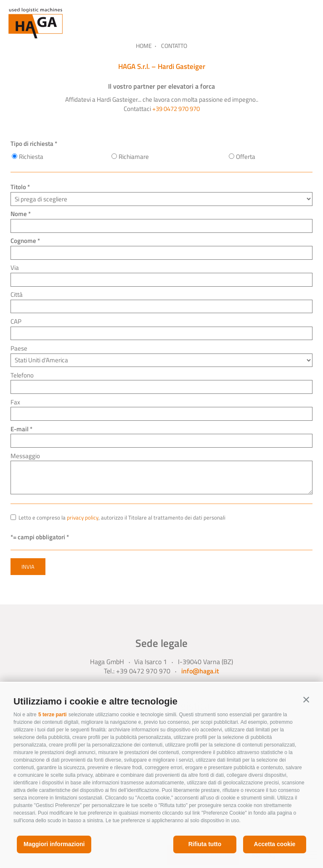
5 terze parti (52, 715)
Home (144, 46)
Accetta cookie (275, 844)
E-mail (20, 429)
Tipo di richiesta (32, 144)
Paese (19, 348)
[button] (306, 699)
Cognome (23, 241)
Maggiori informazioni (54, 844)
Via (15, 268)
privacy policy (83, 518)
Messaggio (25, 456)
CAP (16, 321)
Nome (19, 214)
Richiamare (134, 157)
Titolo (18, 187)
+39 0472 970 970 (176, 109)
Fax (15, 402)
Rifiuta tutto (205, 844)
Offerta (246, 157)
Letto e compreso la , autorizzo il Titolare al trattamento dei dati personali (122, 518)
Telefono (22, 375)
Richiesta (31, 157)
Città (17, 294)
